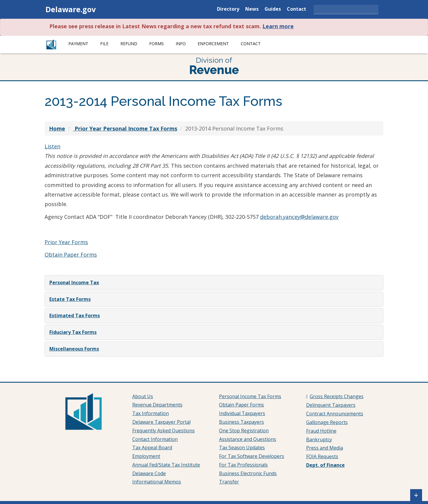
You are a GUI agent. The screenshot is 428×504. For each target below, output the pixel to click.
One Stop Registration (244, 431)
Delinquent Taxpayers (331, 405)
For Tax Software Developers (252, 456)
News (252, 9)
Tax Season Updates (242, 448)
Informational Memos (157, 482)
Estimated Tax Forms (75, 315)
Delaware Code (149, 473)
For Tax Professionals (243, 465)
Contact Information (155, 439)
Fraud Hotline (321, 431)
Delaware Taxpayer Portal (161, 422)
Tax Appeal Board (152, 448)
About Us (143, 396)
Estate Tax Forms (70, 299)
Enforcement (213, 44)
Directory (228, 9)
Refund (129, 44)
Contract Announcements (335, 414)
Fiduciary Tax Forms (73, 332)
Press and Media (325, 448)
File (104, 44)
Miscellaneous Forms (74, 349)
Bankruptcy (319, 439)
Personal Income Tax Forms (250, 396)
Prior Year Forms (66, 242)
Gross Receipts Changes (337, 396)
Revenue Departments (157, 405)
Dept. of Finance (325, 465)
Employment (146, 456)
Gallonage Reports (327, 422)
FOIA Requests (322, 456)
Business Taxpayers (241, 422)
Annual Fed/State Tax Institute (166, 465)
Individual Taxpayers (242, 413)
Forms (156, 44)
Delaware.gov (71, 9)
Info (181, 44)
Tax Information (151, 413)
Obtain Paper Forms (71, 255)
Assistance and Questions (248, 439)
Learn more (278, 26)
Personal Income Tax (74, 282)
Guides (273, 9)
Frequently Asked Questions (163, 431)
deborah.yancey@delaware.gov (299, 217)
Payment (78, 44)
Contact (296, 9)
